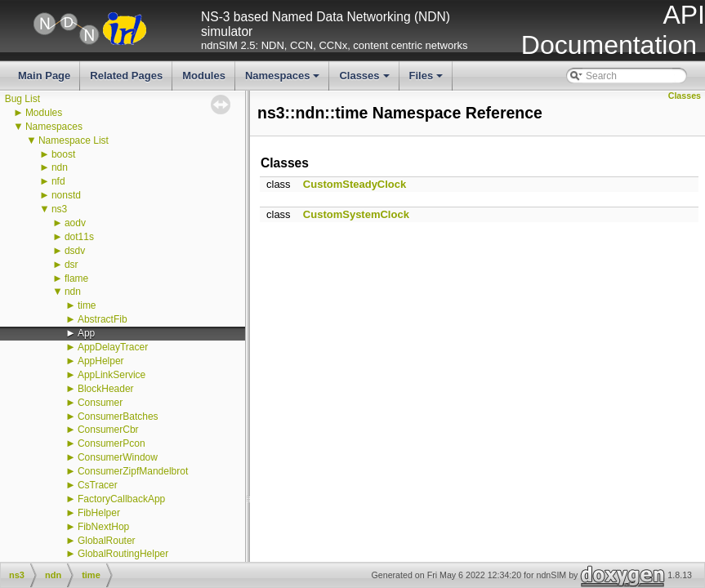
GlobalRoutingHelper (123, 554)
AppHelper (101, 361)
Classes (365, 80)
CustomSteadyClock (355, 184)
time (87, 305)
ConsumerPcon (112, 443)
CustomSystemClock (356, 214)
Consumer (100, 403)
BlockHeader (106, 389)
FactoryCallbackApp (121, 499)
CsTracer (98, 485)
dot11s (79, 237)
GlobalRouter (107, 541)
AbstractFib (103, 319)
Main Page (44, 76)
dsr (71, 265)
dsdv (75, 251)
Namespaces (284, 80)
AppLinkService (112, 375)
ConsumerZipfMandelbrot (133, 471)
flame (76, 278)
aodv (75, 223)
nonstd (66, 195)
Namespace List (74, 140)
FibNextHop (103, 527)
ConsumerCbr (108, 430)
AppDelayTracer (113, 347)
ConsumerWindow (118, 457)
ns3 (59, 209)
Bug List (22, 99)
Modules (204, 76)
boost (63, 154)
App (86, 333)
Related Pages (126, 76)
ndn (60, 167)
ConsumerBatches (118, 416)
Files (428, 80)
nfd (58, 181)
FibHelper (99, 513)
